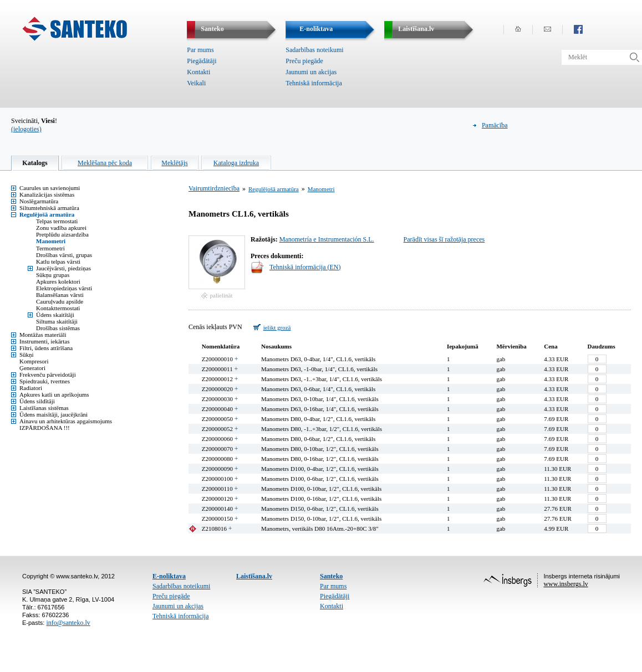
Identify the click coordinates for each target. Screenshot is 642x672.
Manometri (51, 241)
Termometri (50, 248)
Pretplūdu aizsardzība (62, 234)
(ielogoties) (26, 129)
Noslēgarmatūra (39, 201)
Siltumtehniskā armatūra (49, 208)
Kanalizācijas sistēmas (47, 194)
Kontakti (198, 72)
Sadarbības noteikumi (314, 50)
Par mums (200, 50)
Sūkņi (27, 355)
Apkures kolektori (58, 281)
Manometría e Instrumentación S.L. (327, 239)
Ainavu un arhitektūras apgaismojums (66, 421)
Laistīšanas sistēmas (44, 408)
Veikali (196, 83)
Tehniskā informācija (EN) (305, 267)
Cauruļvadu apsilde (60, 301)
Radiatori (31, 388)
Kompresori (34, 361)
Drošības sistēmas (58, 328)
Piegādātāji (202, 61)
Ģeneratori (32, 368)
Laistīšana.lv (254, 576)
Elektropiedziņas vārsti (64, 288)
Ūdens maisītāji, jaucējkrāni (53, 414)
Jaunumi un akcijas (311, 72)
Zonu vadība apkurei (61, 228)
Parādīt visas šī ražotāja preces (444, 239)
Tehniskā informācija (314, 83)
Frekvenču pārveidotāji (48, 375)
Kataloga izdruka (236, 163)
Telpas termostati (57, 221)
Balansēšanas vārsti (60, 295)
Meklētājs (174, 163)
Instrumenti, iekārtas (44, 341)
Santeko (331, 576)
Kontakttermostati (58, 308)
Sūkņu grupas (53, 275)
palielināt (221, 295)
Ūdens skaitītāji (55, 315)
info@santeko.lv (68, 623)
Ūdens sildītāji (37, 401)
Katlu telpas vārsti (58, 261)
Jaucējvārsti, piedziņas (63, 268)
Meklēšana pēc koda (105, 163)
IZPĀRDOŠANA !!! (45, 428)
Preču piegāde (304, 61)
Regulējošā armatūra (47, 214)
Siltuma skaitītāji (57, 321)
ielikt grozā (277, 327)
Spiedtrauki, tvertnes (45, 381)
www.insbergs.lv (565, 584)
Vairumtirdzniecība (214, 188)
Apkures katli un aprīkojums (54, 394)
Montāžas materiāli (43, 335)
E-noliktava (169, 576)
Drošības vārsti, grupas (64, 255)
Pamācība (495, 125)
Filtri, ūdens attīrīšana (46, 348)
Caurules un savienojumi (50, 188)
